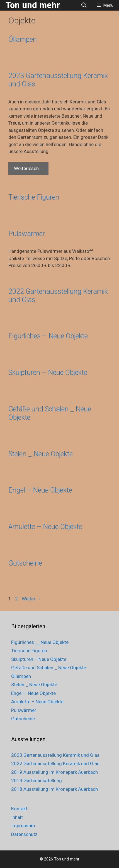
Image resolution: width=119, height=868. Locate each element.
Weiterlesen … (31, 170)
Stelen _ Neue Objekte (41, 454)
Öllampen (23, 39)
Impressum (23, 826)
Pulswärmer (27, 234)
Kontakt (19, 809)
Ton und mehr (33, 5)
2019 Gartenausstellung (37, 780)
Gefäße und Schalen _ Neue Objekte (49, 668)
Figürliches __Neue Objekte (40, 642)
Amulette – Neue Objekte (45, 527)
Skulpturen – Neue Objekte (48, 373)
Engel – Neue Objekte (40, 490)
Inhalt (17, 817)
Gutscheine (25, 563)
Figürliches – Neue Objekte (48, 336)
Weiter (31, 599)
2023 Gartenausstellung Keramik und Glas (55, 755)
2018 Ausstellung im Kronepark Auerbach (54, 789)
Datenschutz (24, 834)
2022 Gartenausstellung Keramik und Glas (55, 763)
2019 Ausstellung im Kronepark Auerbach (54, 772)
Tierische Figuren (34, 197)
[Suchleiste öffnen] (84, 5)
